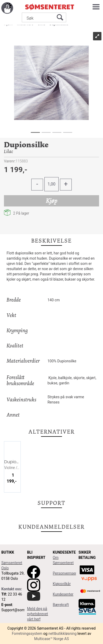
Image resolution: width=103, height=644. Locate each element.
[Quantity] (51, 184)
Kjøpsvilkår (62, 584)
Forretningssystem (27, 634)
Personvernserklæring (71, 573)
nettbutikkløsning (62, 634)
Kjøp (52, 201)
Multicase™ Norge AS (51, 639)
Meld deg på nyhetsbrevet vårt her (38, 614)
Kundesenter (63, 594)
